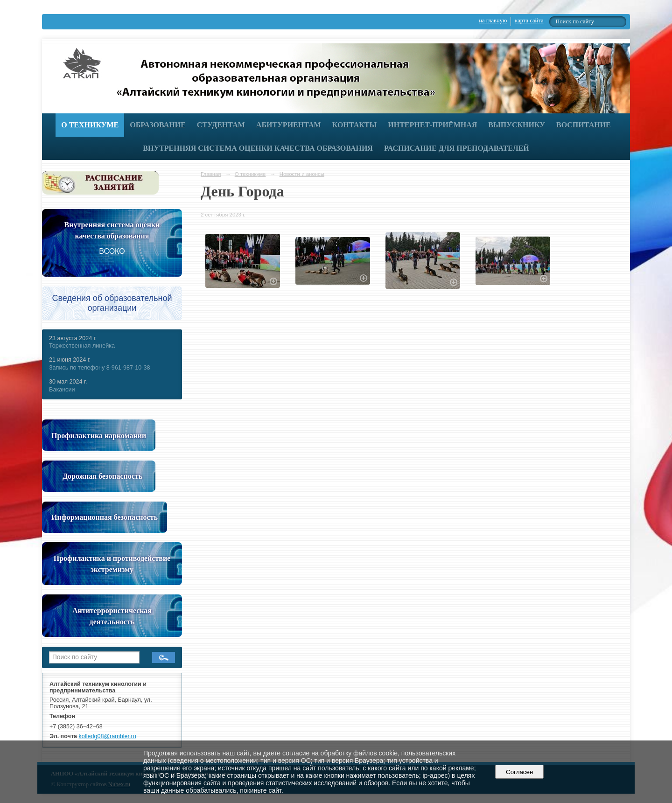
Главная (211, 174)
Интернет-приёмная (432, 125)
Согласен (520, 772)
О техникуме (90, 125)
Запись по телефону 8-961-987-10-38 (99, 368)
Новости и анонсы (302, 174)
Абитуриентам (289, 125)
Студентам (221, 125)
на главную (493, 21)
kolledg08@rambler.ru (108, 736)
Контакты (355, 125)
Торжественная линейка (82, 346)
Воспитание (584, 125)
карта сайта (529, 21)
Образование (158, 125)
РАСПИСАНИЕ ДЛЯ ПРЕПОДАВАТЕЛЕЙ (457, 148)
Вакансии (62, 390)
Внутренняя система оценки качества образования (258, 148)
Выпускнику (517, 125)
